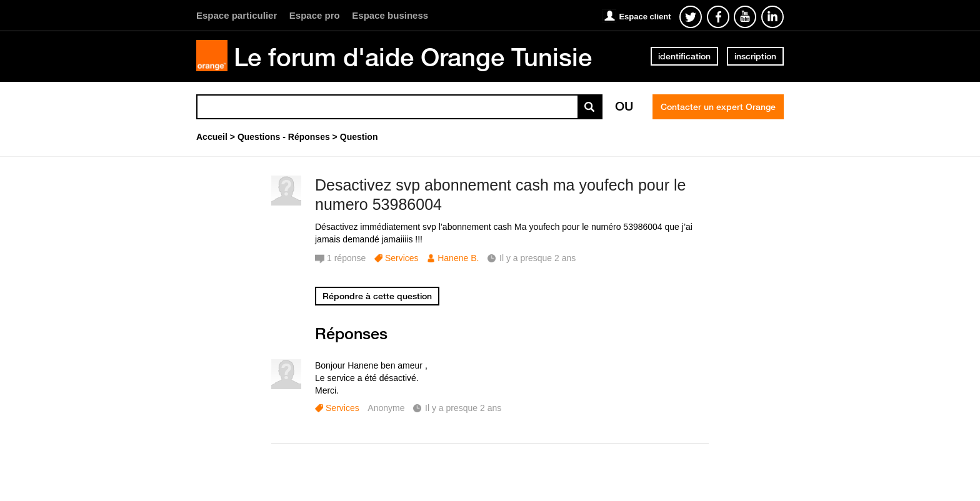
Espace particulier (237, 15)
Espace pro (315, 15)
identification (684, 56)
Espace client (645, 17)
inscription (755, 56)
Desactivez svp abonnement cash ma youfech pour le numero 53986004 (500, 195)
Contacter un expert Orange (718, 107)
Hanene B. (458, 258)
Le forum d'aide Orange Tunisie (413, 57)
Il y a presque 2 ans (463, 408)
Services (402, 258)
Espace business (390, 15)
